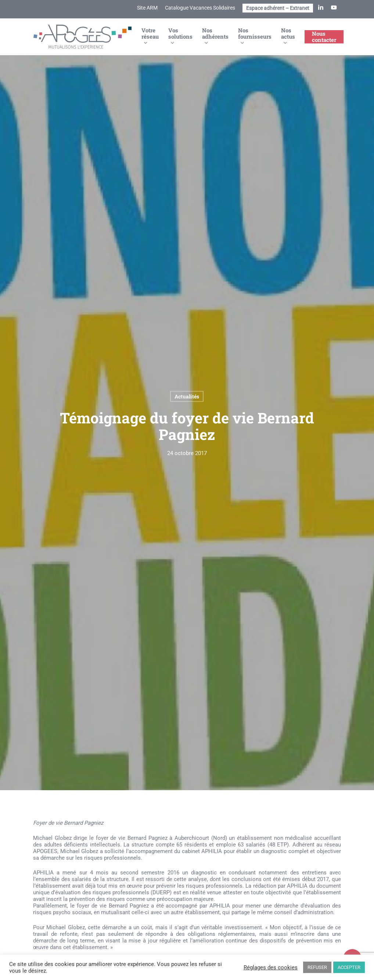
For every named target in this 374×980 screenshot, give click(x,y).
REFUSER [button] (317, 967)
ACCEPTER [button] (349, 967)
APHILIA (212, 851)
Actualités (187, 396)
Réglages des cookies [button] (271, 967)
